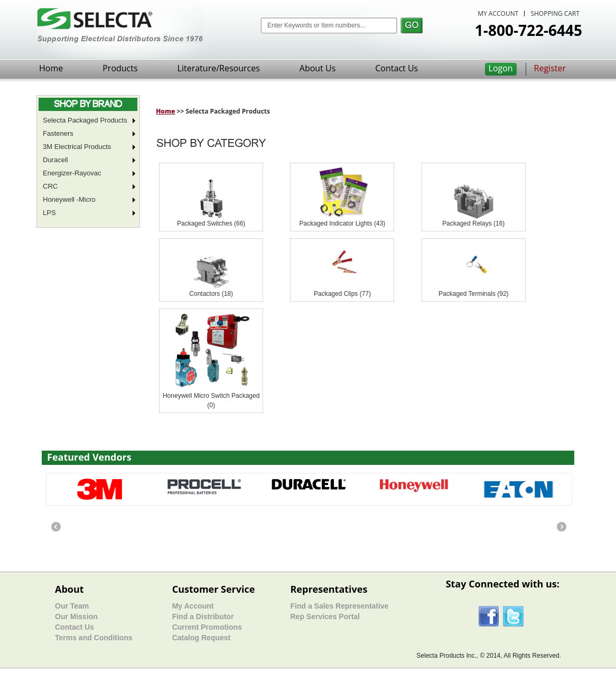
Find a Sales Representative (339, 606)
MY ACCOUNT (498, 13)
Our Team (72, 606)
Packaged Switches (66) (211, 223)
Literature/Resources (219, 68)
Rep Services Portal (325, 617)
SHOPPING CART (555, 13)
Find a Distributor (203, 617)
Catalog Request (201, 638)
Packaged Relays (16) (473, 223)
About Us (318, 68)
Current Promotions (207, 627)
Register (550, 68)
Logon (501, 68)
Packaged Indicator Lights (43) (343, 223)
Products (120, 68)
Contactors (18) (211, 294)
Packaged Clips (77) (342, 294)
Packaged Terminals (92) (474, 294)
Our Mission (76, 617)
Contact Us (396, 68)
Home (51, 68)
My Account (193, 606)
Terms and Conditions (94, 638)
